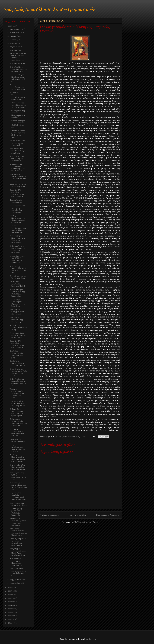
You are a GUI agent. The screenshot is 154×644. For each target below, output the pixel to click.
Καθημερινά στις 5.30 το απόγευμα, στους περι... (18, 476)
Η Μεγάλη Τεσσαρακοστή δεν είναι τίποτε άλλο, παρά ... (17, 96)
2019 (10, 588)
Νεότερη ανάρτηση (50, 515)
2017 (10, 595)
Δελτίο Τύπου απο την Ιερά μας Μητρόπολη (17, 143)
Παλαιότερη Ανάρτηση (108, 515)
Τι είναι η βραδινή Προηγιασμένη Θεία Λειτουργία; (18, 467)
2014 (10, 605)
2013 (10, 609)
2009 (10, 623)
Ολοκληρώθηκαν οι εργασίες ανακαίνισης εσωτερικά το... (18, 542)
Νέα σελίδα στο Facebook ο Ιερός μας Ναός (18, 151)
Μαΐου (13, 43)
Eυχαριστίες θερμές (18, 63)
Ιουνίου (13, 40)
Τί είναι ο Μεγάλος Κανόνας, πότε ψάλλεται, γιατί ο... (18, 78)
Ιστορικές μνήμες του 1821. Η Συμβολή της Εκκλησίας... (17, 259)
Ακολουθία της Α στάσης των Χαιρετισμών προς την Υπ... (17, 562)
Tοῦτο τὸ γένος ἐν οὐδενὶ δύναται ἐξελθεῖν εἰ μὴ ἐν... (17, 124)
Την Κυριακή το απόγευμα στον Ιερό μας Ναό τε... (18, 403)
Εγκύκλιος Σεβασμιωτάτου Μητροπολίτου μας (17, 354)
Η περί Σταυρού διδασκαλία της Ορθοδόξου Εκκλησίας (17, 293)
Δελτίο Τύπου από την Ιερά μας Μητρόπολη (17, 159)
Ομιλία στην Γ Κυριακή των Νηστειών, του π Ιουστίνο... (17, 303)
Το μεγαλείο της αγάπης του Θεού (18, 504)
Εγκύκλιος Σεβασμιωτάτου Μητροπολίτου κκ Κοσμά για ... (18, 532)
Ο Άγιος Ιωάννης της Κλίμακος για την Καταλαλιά (18, 105)
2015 (10, 602)
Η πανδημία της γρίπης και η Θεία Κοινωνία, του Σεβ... (18, 372)
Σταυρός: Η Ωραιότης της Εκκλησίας (16, 320)
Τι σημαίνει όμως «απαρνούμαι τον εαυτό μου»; (18, 335)
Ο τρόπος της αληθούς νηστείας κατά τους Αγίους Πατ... (18, 496)
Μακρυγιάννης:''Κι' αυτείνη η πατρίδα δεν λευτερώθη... (18, 209)
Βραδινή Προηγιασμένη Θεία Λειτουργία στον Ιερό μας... (18, 458)
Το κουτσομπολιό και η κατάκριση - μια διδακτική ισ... (18, 572)
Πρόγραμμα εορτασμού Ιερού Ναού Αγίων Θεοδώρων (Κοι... (18, 552)
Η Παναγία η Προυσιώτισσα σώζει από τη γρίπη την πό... (17, 412)
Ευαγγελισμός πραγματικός (16, 201)
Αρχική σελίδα (78, 515)
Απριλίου (14, 47)
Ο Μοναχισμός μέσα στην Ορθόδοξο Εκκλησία (16, 512)
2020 (10, 26)
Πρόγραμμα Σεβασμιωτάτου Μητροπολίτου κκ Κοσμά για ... (18, 422)
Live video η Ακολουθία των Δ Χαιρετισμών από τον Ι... (18, 178)
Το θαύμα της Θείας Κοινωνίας (18, 440)
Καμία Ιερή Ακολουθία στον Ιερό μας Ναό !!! (18, 284)
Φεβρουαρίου (16, 580)
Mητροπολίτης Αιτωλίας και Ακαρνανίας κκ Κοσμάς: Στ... (17, 448)
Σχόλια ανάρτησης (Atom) (86, 522)
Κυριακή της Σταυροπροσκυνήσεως (18, 327)
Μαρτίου (14, 50)
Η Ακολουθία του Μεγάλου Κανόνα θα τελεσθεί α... (18, 69)
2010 (10, 619)
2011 (10, 616)
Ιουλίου (14, 36)
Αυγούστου (15, 33)
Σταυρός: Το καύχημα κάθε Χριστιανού (17, 312)
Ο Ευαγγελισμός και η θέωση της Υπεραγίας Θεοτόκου (18, 249)
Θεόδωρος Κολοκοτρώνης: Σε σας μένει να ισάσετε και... (18, 219)
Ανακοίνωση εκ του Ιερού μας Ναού (18, 185)
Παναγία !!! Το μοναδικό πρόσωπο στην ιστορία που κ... (17, 193)
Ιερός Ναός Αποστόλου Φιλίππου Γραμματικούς (49, 10)
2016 (10, 598)
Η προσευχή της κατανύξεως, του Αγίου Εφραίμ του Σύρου (18, 486)
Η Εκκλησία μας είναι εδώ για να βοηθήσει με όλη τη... (18, 382)
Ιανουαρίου (15, 583)
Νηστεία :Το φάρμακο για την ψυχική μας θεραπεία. (18, 522)
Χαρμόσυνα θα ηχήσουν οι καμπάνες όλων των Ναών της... (17, 167)
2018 (10, 591)
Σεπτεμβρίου (16, 29)
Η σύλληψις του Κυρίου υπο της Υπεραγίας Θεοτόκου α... (17, 239)
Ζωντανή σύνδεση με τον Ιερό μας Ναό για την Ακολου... (17, 134)
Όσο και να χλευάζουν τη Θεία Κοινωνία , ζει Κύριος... (17, 432)
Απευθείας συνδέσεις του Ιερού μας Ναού (18, 87)
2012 (10, 612)
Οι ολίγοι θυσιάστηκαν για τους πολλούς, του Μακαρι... (18, 229)
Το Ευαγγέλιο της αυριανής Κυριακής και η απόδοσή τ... (17, 114)
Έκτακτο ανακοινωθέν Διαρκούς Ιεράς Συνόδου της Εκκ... (17, 393)
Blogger (92, 639)
